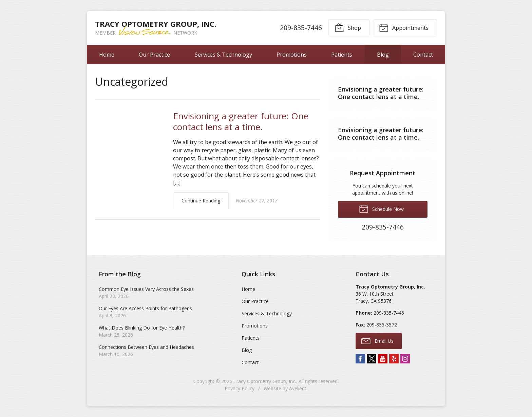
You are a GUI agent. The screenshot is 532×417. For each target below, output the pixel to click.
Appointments (404, 27)
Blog (383, 55)
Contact (423, 55)
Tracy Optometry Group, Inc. (265, 381)
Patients (342, 55)
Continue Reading (201, 201)
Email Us (377, 341)
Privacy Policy (240, 388)
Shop (348, 27)
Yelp (394, 359)
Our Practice (154, 55)
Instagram (405, 359)
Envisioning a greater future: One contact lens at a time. (241, 122)
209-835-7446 (301, 28)
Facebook (360, 359)
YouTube (383, 359)
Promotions (292, 55)
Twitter (372, 359)
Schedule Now (381, 209)
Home (107, 55)
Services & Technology (223, 55)
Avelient (298, 388)
